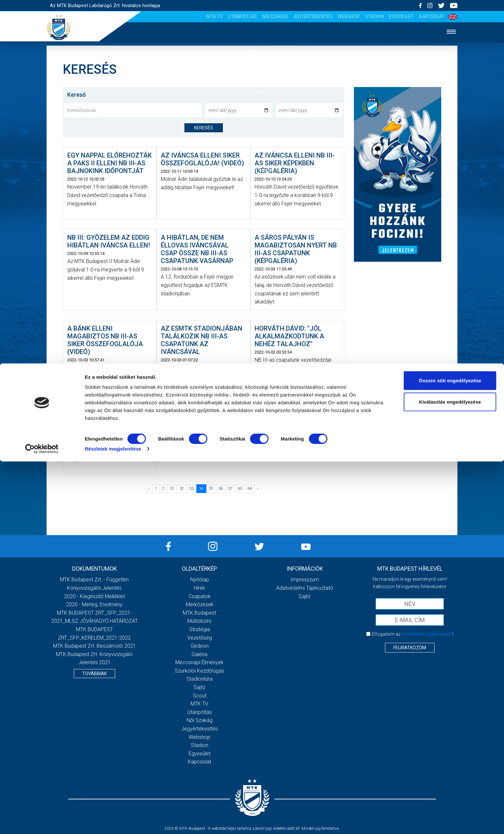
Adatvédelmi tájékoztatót (426, 634)
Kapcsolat (432, 16)
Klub (252, 131)
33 (192, 488)
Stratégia (200, 629)
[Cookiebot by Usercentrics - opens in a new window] (42, 821)
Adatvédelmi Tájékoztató (305, 588)
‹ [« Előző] (149, 488)
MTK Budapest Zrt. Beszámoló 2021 (94, 646)
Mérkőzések (252, 111)
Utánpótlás (242, 16)
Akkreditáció (252, 190)
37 (230, 488)
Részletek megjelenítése (113, 821)
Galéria (252, 151)
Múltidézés (199, 621)
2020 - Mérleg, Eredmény (94, 604)
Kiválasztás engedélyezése (450, 774)
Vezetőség (200, 638)
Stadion (374, 16)
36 (221, 488)
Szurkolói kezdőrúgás (199, 671)
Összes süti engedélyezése (450, 753)
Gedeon (200, 646)
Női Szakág (275, 16)
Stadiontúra (199, 679)
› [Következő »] (258, 488)
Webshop (349, 16)
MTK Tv (215, 16)
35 (211, 488)
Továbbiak (94, 674)
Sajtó (199, 687)
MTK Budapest (199, 613)
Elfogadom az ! (412, 634)
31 (172, 488)
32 (182, 488)
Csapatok (252, 92)
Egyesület (401, 16)
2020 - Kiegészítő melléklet (94, 596)
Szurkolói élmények (252, 170)
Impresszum (305, 580)
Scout (200, 696)
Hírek (252, 72)
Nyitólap (252, 52)
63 (240, 488)
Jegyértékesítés (313, 16)
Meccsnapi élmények (199, 662)
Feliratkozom (410, 648)
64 (250, 488)
